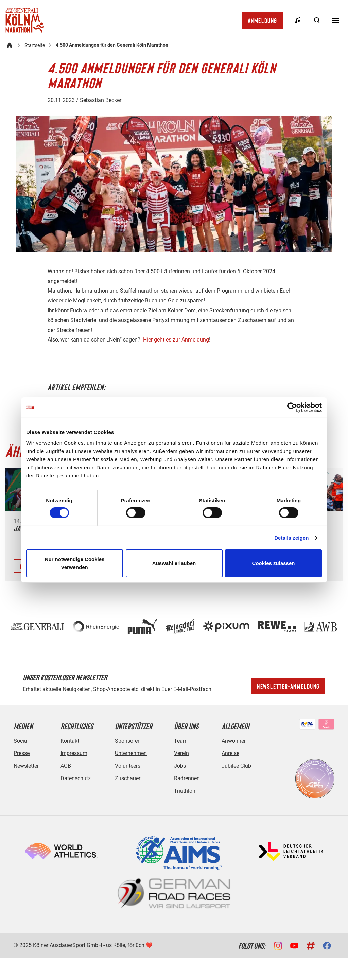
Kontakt (70, 741)
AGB (66, 766)
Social (21, 741)
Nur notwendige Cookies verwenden (75, 563)
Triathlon (185, 791)
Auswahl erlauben (174, 563)
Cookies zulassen (274, 563)
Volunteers (128, 766)
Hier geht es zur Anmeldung (176, 340)
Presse (22, 753)
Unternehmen (131, 753)
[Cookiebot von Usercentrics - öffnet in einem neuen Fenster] (292, 407)
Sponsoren (128, 741)
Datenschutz (76, 778)
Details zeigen (291, 538)
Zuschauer (128, 778)
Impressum (74, 753)
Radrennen (187, 778)
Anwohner (234, 741)
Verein (181, 753)
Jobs (180, 766)
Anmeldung (263, 20)
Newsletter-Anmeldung (288, 686)
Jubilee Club (236, 766)
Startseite (35, 45)
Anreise (230, 753)
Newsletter (26, 766)
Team (181, 741)
